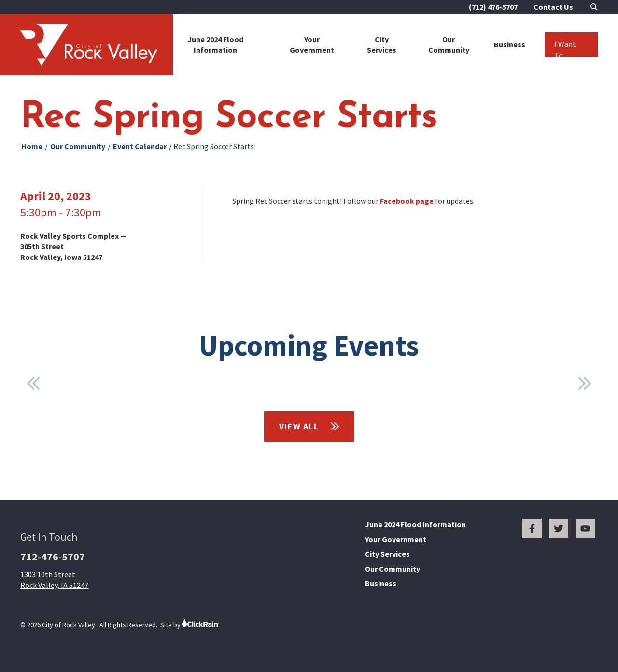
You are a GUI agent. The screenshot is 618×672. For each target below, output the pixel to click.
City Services (382, 44)
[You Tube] (585, 529)
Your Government (312, 44)
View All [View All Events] (309, 426)
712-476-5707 (53, 557)
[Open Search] (594, 7)
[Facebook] (532, 529)
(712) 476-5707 (493, 7)
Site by (190, 623)
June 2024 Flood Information (215, 44)
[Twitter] (559, 529)
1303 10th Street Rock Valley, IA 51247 (54, 580)
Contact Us (553, 7)
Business (510, 44)
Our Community (449, 44)
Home (32, 146)
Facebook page (407, 201)
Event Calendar (140, 146)
